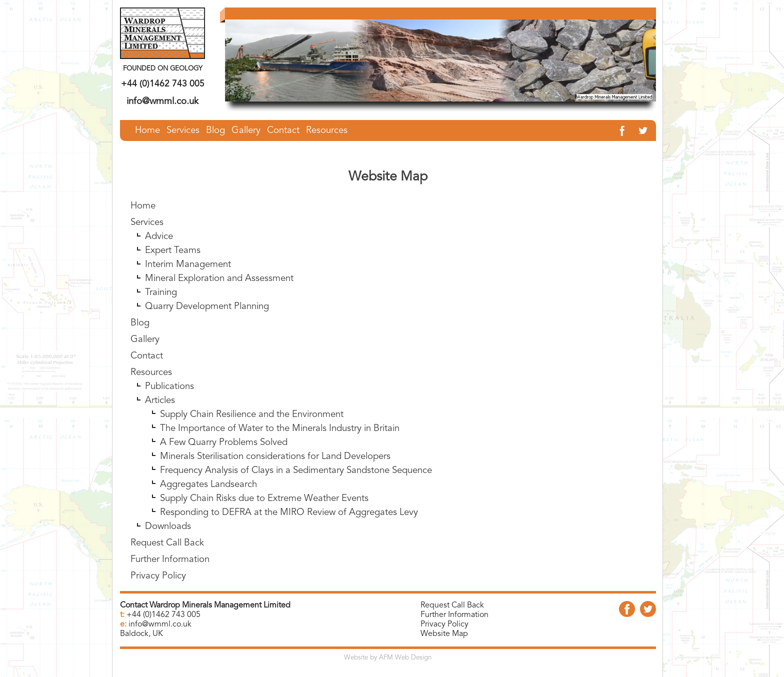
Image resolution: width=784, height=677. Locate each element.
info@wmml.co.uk (162, 102)
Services (147, 233)
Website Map (444, 634)
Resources (151, 383)
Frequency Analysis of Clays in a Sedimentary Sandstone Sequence (296, 481)
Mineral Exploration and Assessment (219, 289)
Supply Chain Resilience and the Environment (252, 425)
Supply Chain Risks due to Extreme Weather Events (264, 509)
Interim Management (188, 275)
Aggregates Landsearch (208, 495)
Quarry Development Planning (207, 317)
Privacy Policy (158, 586)
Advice (159, 247)
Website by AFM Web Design (388, 658)
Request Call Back (167, 553)
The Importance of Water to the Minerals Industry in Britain (280, 439)
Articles (160, 411)
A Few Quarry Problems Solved (224, 453)
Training (161, 303)
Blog (140, 333)
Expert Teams (173, 261)
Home (143, 216)
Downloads (168, 537)
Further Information (170, 570)
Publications (169, 397)
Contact (147, 366)
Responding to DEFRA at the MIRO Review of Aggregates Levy (289, 523)
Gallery (145, 350)
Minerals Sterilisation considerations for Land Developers (275, 467)
